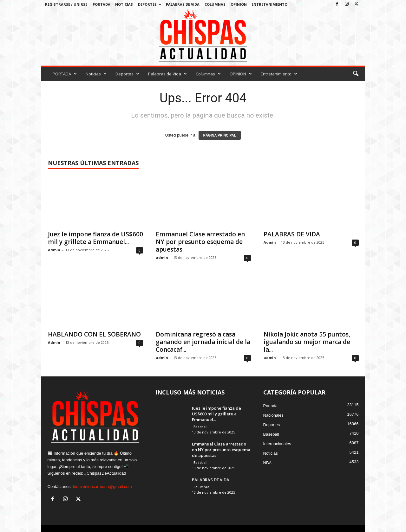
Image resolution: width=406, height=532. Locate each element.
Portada (271, 406)
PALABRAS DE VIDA (292, 234)
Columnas (215, 4)
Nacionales (273, 415)
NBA (268, 463)
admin (54, 250)
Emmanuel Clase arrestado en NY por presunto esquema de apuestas (200, 242)
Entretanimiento (269, 4)
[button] (356, 74)
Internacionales (277, 444)
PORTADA (101, 4)
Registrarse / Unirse (66, 4)
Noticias (124, 4)
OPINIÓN (239, 4)
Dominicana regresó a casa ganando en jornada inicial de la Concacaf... (203, 342)
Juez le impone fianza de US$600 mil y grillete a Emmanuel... (95, 238)
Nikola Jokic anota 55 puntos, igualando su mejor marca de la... (307, 342)
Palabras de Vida (183, 4)
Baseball (200, 427)
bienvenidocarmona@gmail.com (102, 487)
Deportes (150, 4)
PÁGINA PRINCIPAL (220, 135)
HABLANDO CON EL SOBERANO (94, 334)
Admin (270, 242)
